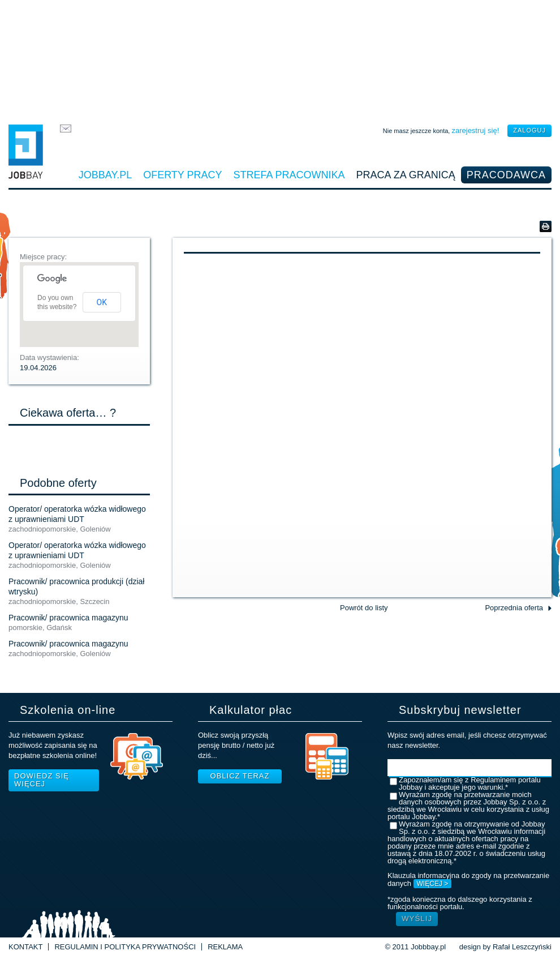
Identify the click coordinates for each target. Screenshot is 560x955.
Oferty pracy (182, 175)
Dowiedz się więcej (42, 780)
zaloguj (529, 130)
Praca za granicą (406, 175)
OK (102, 302)
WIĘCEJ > (433, 884)
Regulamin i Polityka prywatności (125, 947)
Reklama (225, 947)
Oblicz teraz (240, 776)
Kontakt (25, 947)
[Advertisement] (280, 59)
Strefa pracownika (289, 175)
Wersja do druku (546, 226)
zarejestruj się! (475, 130)
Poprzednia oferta (514, 608)
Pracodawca (506, 175)
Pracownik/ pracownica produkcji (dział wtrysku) (76, 586)
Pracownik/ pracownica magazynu (68, 618)
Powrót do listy (364, 608)
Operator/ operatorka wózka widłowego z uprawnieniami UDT (77, 514)
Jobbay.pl (105, 175)
